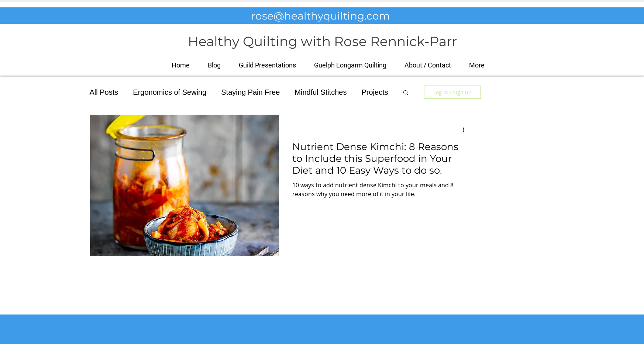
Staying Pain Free (250, 92)
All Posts (104, 92)
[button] (477, 65)
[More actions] (466, 130)
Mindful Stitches (321, 92)
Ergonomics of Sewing (170, 92)
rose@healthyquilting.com (321, 16)
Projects (375, 92)
